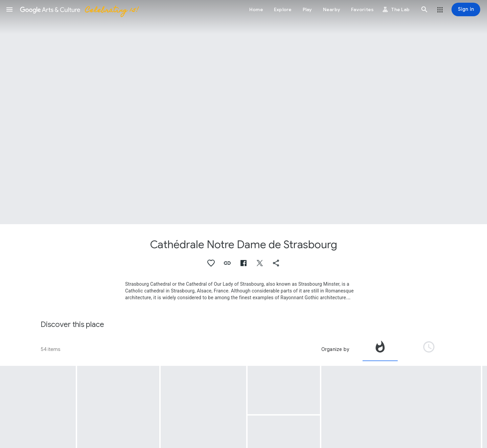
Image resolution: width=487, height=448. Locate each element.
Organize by (335, 349)
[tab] (380, 349)
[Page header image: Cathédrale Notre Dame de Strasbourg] (243, 112)
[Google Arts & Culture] (79, 9)
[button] (9, 9)
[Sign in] (466, 9)
